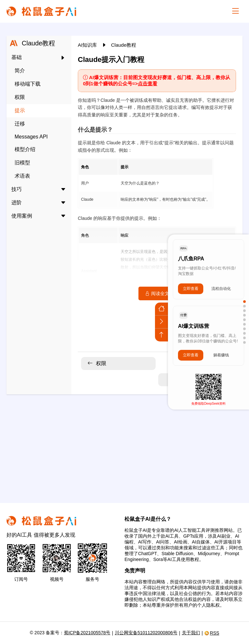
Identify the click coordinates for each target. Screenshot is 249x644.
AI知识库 (88, 45)
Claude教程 (124, 45)
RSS (212, 633)
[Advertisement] (124, 445)
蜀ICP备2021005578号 (87, 633)
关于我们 (191, 633)
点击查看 (148, 83)
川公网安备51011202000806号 (146, 633)
